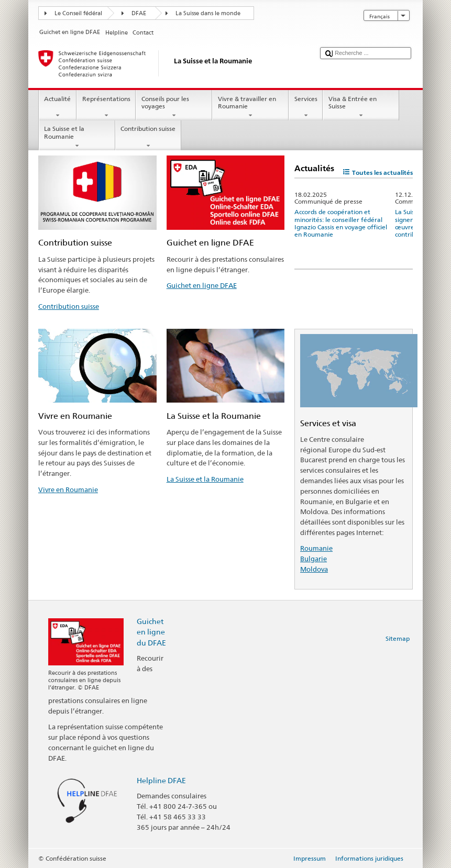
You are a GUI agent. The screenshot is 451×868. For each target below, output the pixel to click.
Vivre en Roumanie (68, 489)
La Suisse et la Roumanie (77, 137)
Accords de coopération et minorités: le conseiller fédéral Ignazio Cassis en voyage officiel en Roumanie (341, 223)
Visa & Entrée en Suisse (361, 107)
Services (306, 107)
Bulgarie (313, 559)
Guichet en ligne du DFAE (151, 632)
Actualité (58, 107)
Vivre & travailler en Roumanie (250, 107)
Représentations (106, 107)
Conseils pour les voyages (174, 107)
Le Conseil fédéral (78, 13)
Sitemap (398, 638)
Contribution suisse (148, 137)
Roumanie (316, 548)
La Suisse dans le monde (208, 13)
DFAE (139, 13)
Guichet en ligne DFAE (202, 285)
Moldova (314, 569)
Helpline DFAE (161, 780)
